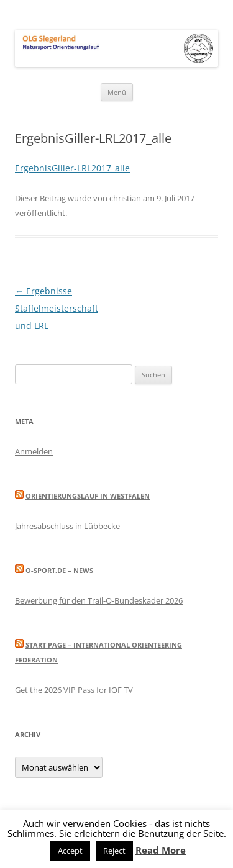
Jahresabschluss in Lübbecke (67, 526)
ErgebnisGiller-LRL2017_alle (72, 168)
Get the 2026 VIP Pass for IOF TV (74, 690)
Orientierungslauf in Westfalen (88, 496)
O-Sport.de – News (59, 570)
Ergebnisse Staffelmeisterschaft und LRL (57, 308)
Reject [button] (114, 851)
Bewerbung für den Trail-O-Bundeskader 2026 (99, 600)
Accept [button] (70, 851)
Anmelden (34, 451)
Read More (161, 850)
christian (125, 198)
